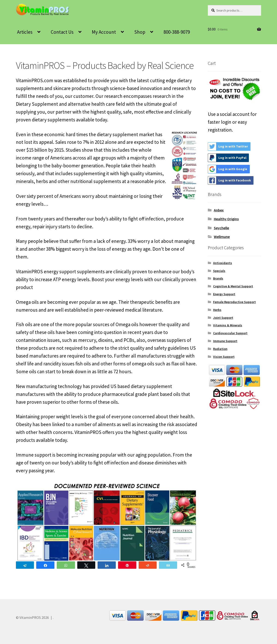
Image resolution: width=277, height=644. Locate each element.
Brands (218, 278)
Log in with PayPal (227, 158)
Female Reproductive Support (234, 302)
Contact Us (62, 32)
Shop (140, 32)
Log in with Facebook (229, 180)
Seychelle (221, 228)
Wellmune (222, 237)
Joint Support (223, 318)
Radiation (220, 349)
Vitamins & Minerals (228, 325)
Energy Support (224, 294)
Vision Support (224, 357)
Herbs (217, 310)
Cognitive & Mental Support (233, 286)
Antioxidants (223, 263)
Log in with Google (228, 169)
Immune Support (225, 341)
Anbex (219, 210)
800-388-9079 (177, 32)
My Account (104, 32)
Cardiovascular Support (230, 333)
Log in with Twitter (228, 146)
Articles (25, 32)
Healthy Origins (226, 219)
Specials (219, 271)
